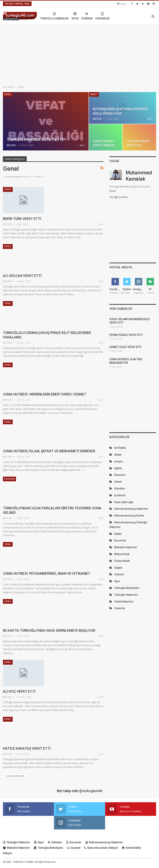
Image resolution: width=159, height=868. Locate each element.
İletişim (8, 853)
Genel (8, 94)
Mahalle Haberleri (126, 551)
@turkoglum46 (91, 791)
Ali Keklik (120, 451)
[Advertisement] (79, 54)
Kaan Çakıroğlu (124, 506)
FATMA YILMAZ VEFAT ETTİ (126, 338)
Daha (143, 16)
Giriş (121, 4)
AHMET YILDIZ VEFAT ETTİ (125, 351)
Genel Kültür (132, 848)
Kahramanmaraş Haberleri (131, 512)
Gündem (114, 16)
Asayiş (118, 465)
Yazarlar (120, 612)
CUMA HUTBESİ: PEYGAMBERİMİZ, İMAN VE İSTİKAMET (47, 573)
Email (112, 191)
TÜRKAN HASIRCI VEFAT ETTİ (35, 140)
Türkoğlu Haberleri (82, 16)
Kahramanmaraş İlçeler (129, 519)
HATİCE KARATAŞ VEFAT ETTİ (27, 748)
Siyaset (119, 578)
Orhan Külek (122, 564)
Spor (102, 16)
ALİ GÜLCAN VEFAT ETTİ (22, 276)
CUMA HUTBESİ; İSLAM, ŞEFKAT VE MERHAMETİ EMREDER (49, 451)
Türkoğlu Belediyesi (127, 591)
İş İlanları (120, 499)
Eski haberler (14, 776)
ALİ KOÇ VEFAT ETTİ (19, 691)
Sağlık (118, 571)
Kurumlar (130, 16)
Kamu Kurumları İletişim (101, 848)
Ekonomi (9, 479)
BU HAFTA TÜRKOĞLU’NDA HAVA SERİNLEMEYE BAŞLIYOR (49, 630)
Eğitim (118, 472)
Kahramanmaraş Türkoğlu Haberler (24, 177)
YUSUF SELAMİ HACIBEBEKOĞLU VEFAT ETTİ (124, 323)
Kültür (118, 537)
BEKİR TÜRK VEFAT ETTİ (22, 219)
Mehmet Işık (122, 558)
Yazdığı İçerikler (119, 197)
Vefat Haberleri (124, 605)
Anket (94, 94)
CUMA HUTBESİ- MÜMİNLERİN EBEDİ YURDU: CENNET (45, 394)
